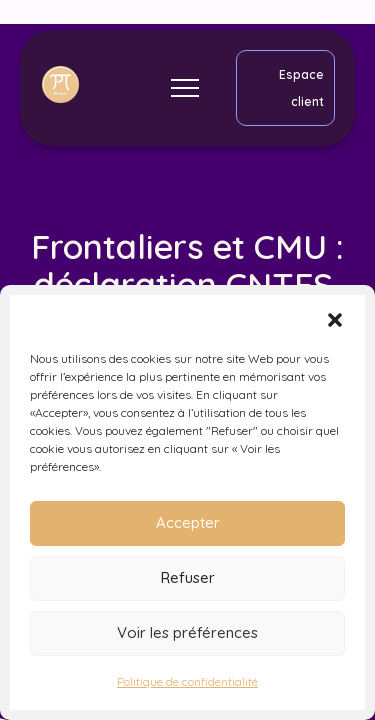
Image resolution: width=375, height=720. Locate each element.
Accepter (188, 522)
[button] (335, 320)
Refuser (188, 577)
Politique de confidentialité (187, 681)
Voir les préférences (187, 632)
